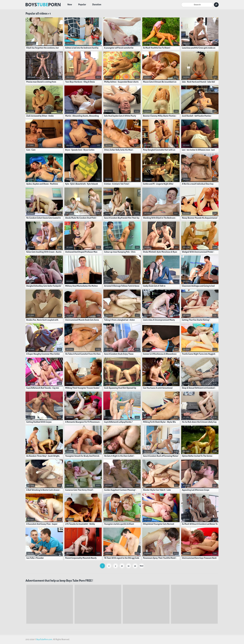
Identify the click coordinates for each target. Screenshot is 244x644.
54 (135, 566)
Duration (97, 5)
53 (129, 566)
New (70, 5)
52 (122, 566)
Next (142, 566)
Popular (82, 5)
